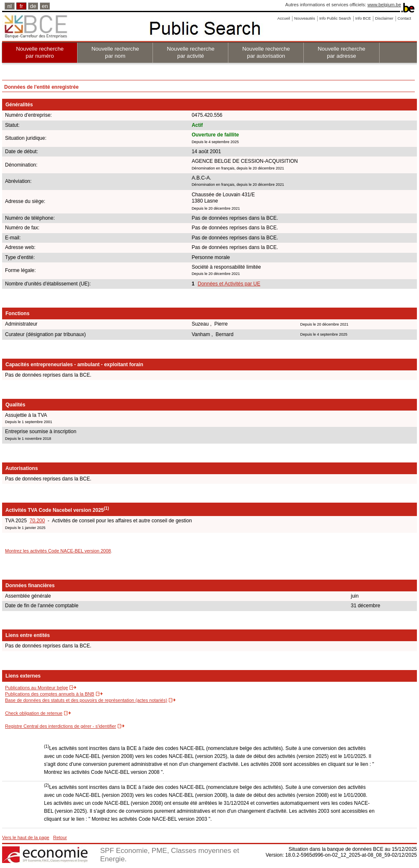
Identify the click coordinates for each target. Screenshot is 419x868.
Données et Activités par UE (229, 284)
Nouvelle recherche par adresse (341, 52)
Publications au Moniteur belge (36, 688)
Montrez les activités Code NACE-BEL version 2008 (58, 551)
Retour (60, 837)
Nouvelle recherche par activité (191, 52)
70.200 (37, 521)
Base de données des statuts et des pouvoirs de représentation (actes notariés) (86, 700)
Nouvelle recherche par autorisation (266, 52)
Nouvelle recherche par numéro (40, 52)
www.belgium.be (384, 5)
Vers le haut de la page (26, 837)
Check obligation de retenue (34, 713)
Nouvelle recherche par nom (115, 52)
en (45, 6)
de (33, 6)
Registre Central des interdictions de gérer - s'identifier (61, 726)
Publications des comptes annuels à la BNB (50, 694)
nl (10, 6)
